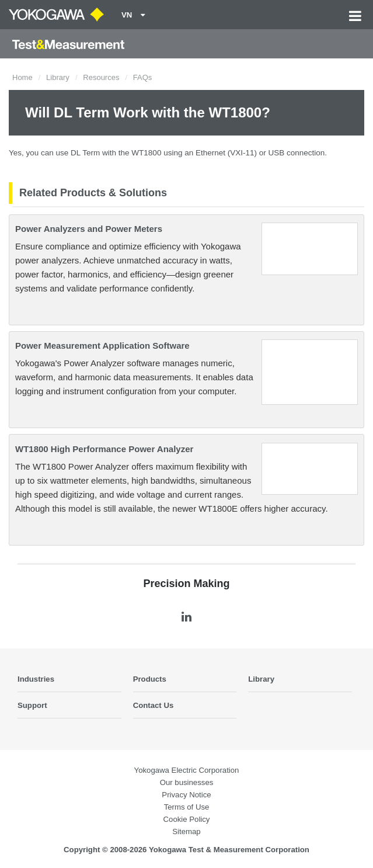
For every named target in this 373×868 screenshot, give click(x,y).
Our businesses (187, 782)
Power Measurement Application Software (102, 346)
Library (58, 77)
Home (22, 77)
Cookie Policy (187, 819)
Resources (101, 77)
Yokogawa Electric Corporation (187, 770)
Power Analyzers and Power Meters (89, 229)
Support (32, 705)
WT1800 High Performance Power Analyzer (104, 449)
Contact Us (154, 705)
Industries (36, 679)
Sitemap (186, 831)
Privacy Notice (186, 795)
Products (150, 679)
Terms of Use (187, 807)
